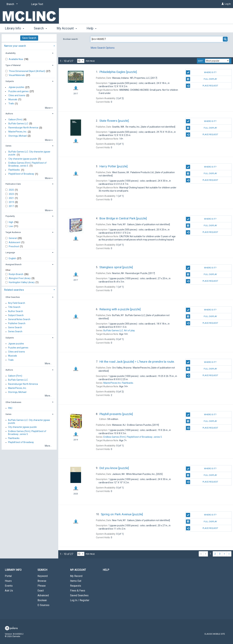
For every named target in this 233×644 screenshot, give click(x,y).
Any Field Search (17, 303)
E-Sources (43, 605)
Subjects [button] (10, 81)
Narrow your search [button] (15, 46)
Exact (41, 591)
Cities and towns (17, 95)
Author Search (16, 311)
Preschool (14, 246)
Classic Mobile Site (215, 634)
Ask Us (9, 591)
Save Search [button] (29, 38)
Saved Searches (79, 595)
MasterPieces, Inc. (18, 132)
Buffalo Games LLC (18, 124)
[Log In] (223, 4)
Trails (11, 104)
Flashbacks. (14, 170)
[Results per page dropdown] (81, 61)
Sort (200, 61)
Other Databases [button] (13, 402)
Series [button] (8, 146)
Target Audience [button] (13, 232)
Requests (76, 586)
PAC (10, 408)
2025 (12, 190)
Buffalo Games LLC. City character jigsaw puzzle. (29, 153)
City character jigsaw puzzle (23, 159)
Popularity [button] (10, 216)
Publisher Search (17, 323)
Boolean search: (71, 39)
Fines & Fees (78, 591)
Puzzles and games (19, 91)
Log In (228, 4)
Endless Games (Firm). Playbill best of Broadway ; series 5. (28, 164)
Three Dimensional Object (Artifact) (27, 71)
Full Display (201, 79)
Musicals (13, 99)
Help (106, 570)
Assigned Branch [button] (14, 264)
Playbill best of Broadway (21, 174)
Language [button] (10, 252)
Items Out (76, 581)
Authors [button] (9, 114)
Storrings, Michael (18, 136)
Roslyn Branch (16, 274)
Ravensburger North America (23, 128)
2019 (12, 202)
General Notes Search (19, 319)
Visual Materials (17, 75)
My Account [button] (67, 28)
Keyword (43, 576)
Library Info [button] (14, 28)
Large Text (37, 4)
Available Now (16, 59)
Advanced (43, 595)
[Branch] (11, 4)
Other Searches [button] (13, 297)
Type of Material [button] (13, 65)
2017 (12, 206)
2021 (12, 198)
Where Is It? (201, 72)
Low (11, 226)
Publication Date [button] (13, 184)
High (11, 222)
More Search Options (103, 48)
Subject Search (16, 315)
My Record (76, 576)
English (13, 258)
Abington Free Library (20, 278)
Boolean (42, 600)
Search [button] (40, 28)
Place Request (202, 86)
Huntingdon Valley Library (22, 282)
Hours (8, 581)
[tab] (29, 46)
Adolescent (15, 242)
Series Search (15, 332)
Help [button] (92, 28)
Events (9, 586)
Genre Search (15, 328)
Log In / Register (80, 600)
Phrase (42, 586)
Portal (8, 576)
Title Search (14, 307)
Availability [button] (11, 53)
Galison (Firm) (15, 119)
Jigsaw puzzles (16, 87)
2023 (12, 194)
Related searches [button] (14, 290)
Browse (42, 581)
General (13, 238)
